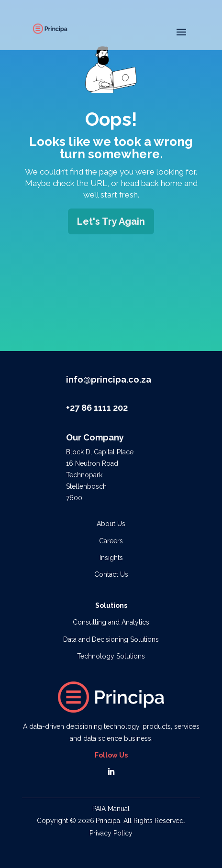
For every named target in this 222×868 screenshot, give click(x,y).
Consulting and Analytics (111, 622)
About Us (111, 524)
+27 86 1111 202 (97, 408)
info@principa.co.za (109, 379)
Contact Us (111, 574)
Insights (111, 558)
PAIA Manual (111, 809)
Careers (111, 541)
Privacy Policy (111, 833)
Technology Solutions (111, 656)
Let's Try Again (111, 221)
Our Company (95, 437)
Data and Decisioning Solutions (111, 639)
